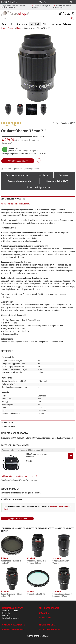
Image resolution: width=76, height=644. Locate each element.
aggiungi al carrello (18, 161)
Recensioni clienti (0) (57, 181)
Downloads (64, 175)
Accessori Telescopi (62, 24)
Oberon (19, 28)
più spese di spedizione (30, 140)
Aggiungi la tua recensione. (17, 519)
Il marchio (6, 613)
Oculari (35, 24)
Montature (22, 24)
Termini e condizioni (10, 611)
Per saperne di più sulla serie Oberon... (16, 204)
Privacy (5, 616)
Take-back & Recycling (11, 618)
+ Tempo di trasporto (30, 151)
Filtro (45, 24)
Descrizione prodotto (17, 175)
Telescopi (7, 24)
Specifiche (43, 175)
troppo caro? (7, 143)
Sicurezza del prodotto (38, 187)
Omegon (11, 28)
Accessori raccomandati (20, 181)
